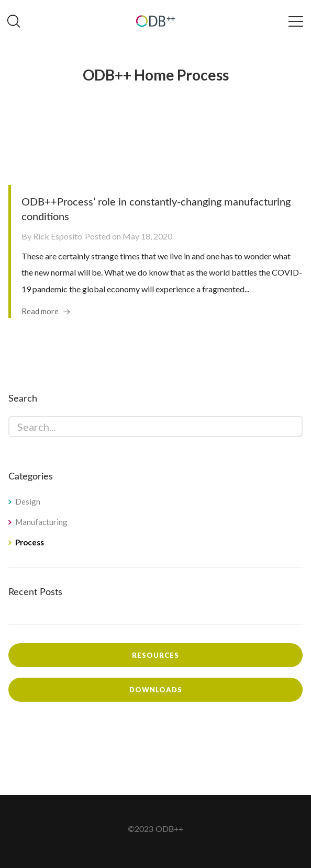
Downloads (156, 690)
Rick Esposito (58, 236)
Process (30, 542)
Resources (155, 655)
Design (28, 501)
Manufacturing (41, 522)
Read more (40, 311)
